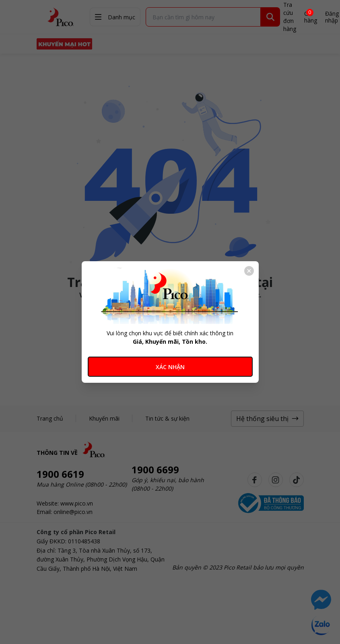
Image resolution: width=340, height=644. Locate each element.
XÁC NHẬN (170, 367)
